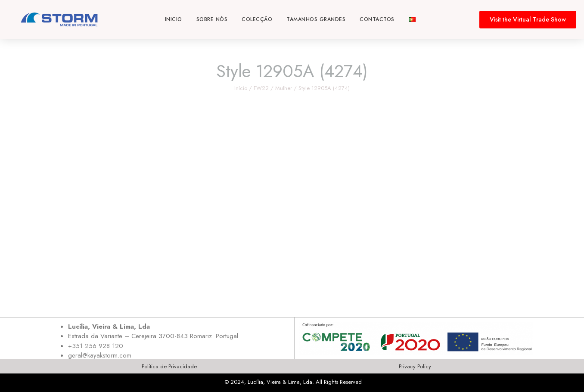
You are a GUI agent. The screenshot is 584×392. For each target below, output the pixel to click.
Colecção (257, 19)
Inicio (174, 19)
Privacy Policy (415, 366)
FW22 (261, 88)
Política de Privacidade (169, 366)
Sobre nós (212, 19)
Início (241, 88)
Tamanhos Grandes (316, 19)
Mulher (284, 88)
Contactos (377, 19)
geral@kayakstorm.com (100, 355)
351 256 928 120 (98, 346)
